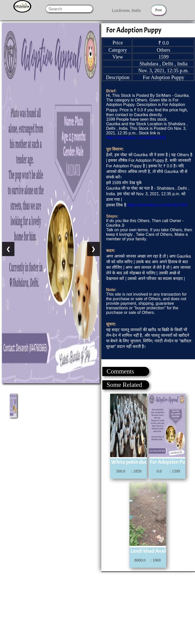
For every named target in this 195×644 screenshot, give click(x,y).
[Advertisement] (97, 607)
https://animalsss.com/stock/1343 (136, 138)
